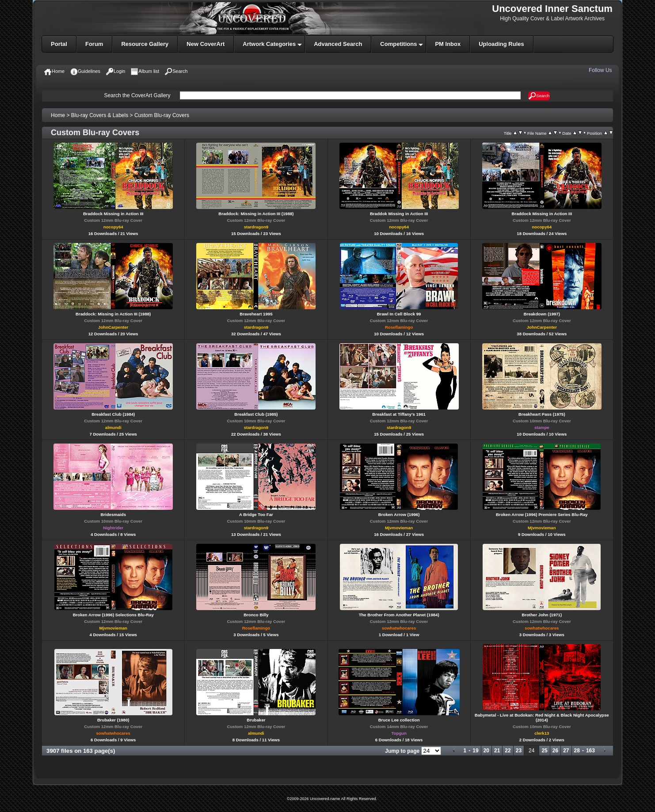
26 (555, 751)
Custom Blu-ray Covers (162, 115)
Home (58, 115)
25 (544, 751)
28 (577, 751)
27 (566, 751)
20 (486, 751)
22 (508, 751)
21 (497, 751)
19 (475, 751)
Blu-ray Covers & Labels (100, 115)
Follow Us (601, 70)
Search (539, 96)
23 (519, 751)
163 (590, 751)
